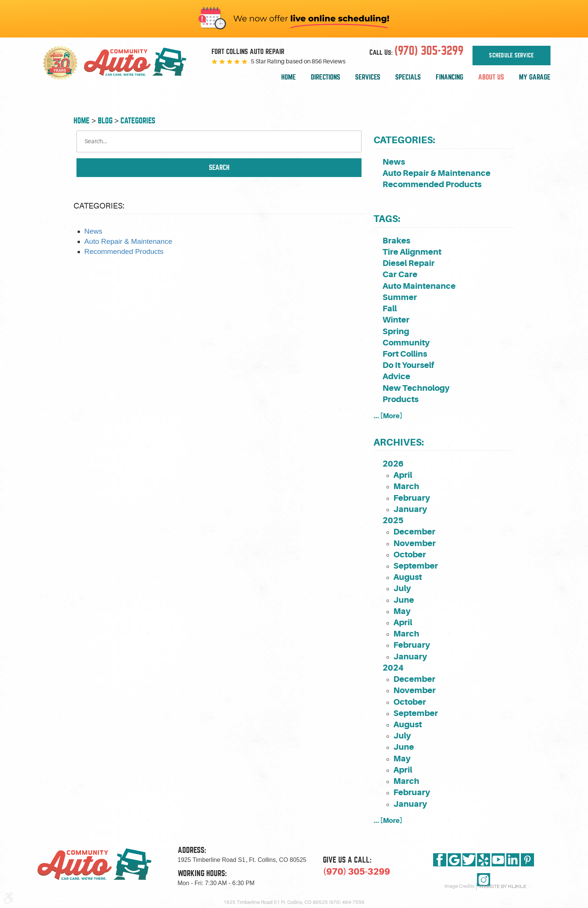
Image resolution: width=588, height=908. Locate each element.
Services (368, 77)
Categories (138, 121)
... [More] (388, 416)
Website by (502, 886)
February (412, 498)
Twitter (469, 860)
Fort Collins (405, 354)
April (403, 475)
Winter (396, 320)
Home (289, 77)
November (415, 543)
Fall (390, 308)
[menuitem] (289, 77)
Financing (449, 77)
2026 (393, 464)
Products (400, 399)
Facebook (440, 860)
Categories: (404, 140)
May (402, 611)
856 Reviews (328, 62)
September (416, 566)
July (402, 588)
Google (454, 860)
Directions (325, 77)
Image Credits (459, 886)
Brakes (396, 241)
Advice (396, 376)
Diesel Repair (409, 263)
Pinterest (527, 860)
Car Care (400, 274)
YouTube (498, 860)
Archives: (399, 442)
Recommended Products (124, 251)
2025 (393, 520)
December (414, 532)
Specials (408, 77)
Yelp (484, 860)
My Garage (535, 77)
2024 (393, 668)
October (410, 555)
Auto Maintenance (419, 286)
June (404, 600)
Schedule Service (511, 55)
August (408, 577)
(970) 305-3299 (356, 872)
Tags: (387, 219)
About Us (491, 77)
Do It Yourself (408, 365)
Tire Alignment (412, 252)
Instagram (484, 880)
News (93, 231)
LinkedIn (513, 860)
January (410, 509)
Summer (400, 297)
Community (406, 343)
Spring (396, 331)
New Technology (416, 388)
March (406, 486)
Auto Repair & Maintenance (128, 241)
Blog (105, 121)
